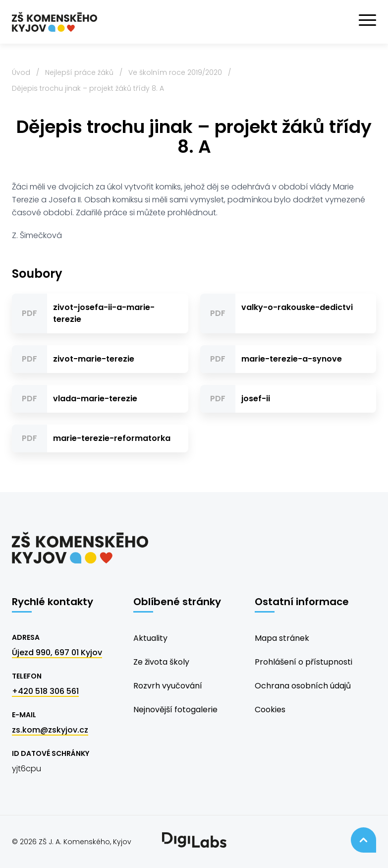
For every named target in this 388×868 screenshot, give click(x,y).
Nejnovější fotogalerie (175, 710)
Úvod (21, 72)
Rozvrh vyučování (168, 686)
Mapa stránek (282, 638)
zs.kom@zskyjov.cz (50, 730)
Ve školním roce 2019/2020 (175, 72)
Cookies (270, 710)
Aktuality (150, 638)
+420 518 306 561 (45, 691)
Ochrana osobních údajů (303, 686)
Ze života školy (161, 662)
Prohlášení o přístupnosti (304, 662)
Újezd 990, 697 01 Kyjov (57, 652)
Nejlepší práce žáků (79, 72)
